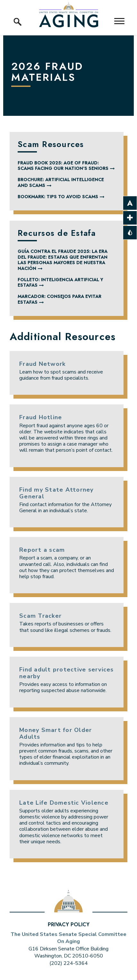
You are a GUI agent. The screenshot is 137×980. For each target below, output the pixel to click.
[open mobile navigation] (119, 21)
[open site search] (18, 14)
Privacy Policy (69, 925)
